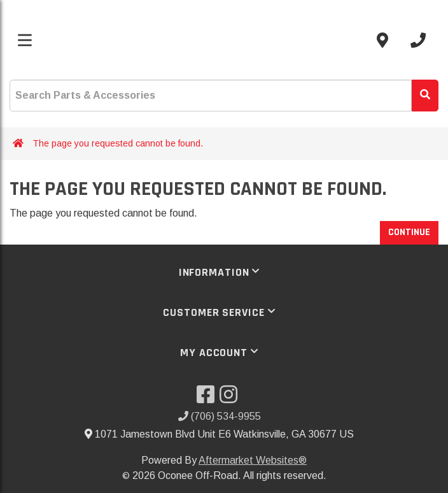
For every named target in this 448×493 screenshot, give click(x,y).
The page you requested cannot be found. (118, 143)
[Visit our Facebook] (208, 398)
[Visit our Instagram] (231, 398)
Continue (409, 232)
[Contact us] (382, 40)
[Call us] (418, 40)
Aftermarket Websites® (253, 460)
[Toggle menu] (25, 40)
